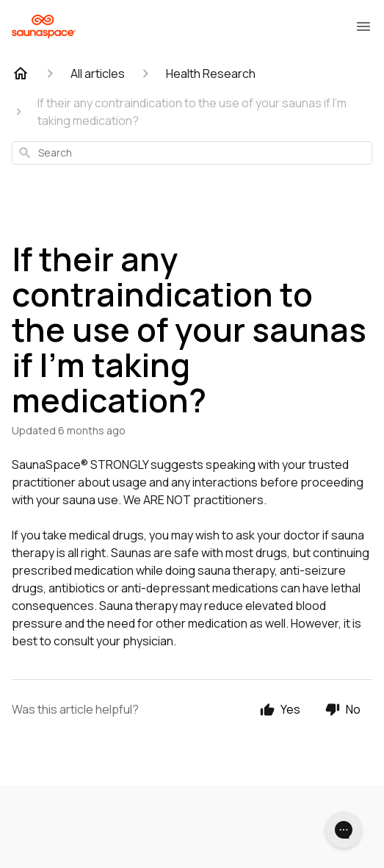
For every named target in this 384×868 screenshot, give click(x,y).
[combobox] (192, 153)
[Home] (21, 73)
